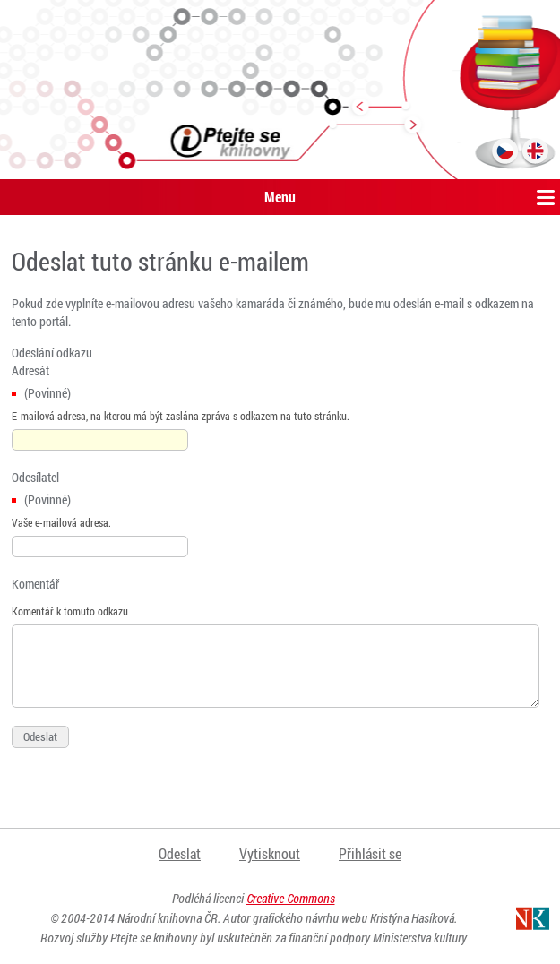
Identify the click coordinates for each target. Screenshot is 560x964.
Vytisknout (270, 853)
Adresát (30, 370)
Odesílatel (35, 477)
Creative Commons (291, 898)
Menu (280, 197)
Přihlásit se (370, 853)
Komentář (35, 584)
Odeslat (180, 853)
